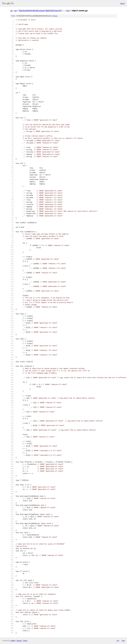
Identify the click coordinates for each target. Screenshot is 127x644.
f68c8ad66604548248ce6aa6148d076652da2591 (40, 11)
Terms (25, 641)
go (11, 11)
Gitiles (13, 641)
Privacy (19, 641)
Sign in (123, 3)
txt (118, 641)
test (68, 11)
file (55, 16)
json (123, 641)
